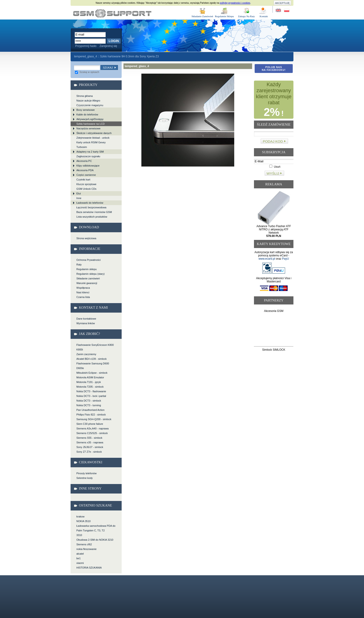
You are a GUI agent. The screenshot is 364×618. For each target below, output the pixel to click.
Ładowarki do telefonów (90, 203)
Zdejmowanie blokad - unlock (93, 138)
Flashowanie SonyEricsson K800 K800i (95, 347)
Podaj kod (273, 141)
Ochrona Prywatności (89, 260)
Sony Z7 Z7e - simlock (89, 452)
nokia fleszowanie (86, 549)
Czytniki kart (83, 180)
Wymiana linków (86, 323)
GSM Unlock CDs (86, 189)
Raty (79, 265)
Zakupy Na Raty (246, 16)
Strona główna (84, 96)
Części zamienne (86, 175)
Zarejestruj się (108, 46)
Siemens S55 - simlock (89, 438)
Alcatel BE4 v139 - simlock (91, 359)
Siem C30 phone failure (90, 424)
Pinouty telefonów (86, 473)
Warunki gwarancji (87, 283)
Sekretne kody (84, 478)
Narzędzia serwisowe (88, 128)
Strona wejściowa (86, 238)
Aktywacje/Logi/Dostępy (90, 119)
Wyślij (273, 173)
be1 (78, 558)
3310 (79, 535)
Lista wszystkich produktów (92, 217)
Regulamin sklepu (86, 269)
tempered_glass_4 (112, 13)
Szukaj (108, 68)
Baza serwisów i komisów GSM (94, 212)
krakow (80, 517)
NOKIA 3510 (83, 521)
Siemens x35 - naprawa (90, 442)
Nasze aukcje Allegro (88, 101)
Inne (79, 198)
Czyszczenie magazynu (90, 105)
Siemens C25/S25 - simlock (92, 433)
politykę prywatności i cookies (235, 3)
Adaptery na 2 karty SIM (90, 152)
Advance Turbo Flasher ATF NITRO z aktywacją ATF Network (274, 231)
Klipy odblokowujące (88, 166)
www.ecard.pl (267, 259)
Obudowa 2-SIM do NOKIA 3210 (95, 540)
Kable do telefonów (87, 114)
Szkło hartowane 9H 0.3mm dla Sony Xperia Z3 (129, 56)
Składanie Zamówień (202, 16)
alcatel (80, 554)
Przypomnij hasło (86, 46)
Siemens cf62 (84, 544)
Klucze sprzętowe (86, 184)
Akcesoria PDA (85, 170)
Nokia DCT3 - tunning (89, 405)
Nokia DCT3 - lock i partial (91, 396)
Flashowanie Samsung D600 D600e (93, 366)
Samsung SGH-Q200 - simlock (94, 419)
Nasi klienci (83, 292)
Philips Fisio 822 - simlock (91, 415)
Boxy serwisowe (86, 110)
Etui (79, 193)
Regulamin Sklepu (224, 16)
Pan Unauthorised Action (90, 410)
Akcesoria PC (84, 161)
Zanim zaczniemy (86, 354)
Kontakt (264, 16)
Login (114, 41)
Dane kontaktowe (86, 319)
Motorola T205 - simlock (90, 387)
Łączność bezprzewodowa (91, 207)
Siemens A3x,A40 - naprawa (93, 428)
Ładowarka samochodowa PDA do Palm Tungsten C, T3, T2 (96, 528)
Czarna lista (83, 297)
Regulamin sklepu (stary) (91, 274)
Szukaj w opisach (87, 72)
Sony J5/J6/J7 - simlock (90, 447)
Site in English (279, 11)
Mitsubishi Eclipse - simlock (92, 373)
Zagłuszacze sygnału (88, 156)
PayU (285, 259)
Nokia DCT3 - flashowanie (91, 391)
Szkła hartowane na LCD (91, 124)
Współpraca (83, 288)
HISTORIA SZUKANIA (89, 568)
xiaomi (80, 563)
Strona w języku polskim (286, 11)
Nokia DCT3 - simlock (89, 401)
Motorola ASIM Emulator (90, 377)
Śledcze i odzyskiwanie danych (94, 133)
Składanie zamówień (88, 278)
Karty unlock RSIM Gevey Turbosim (91, 145)
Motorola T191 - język (89, 382)
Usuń (275, 167)
